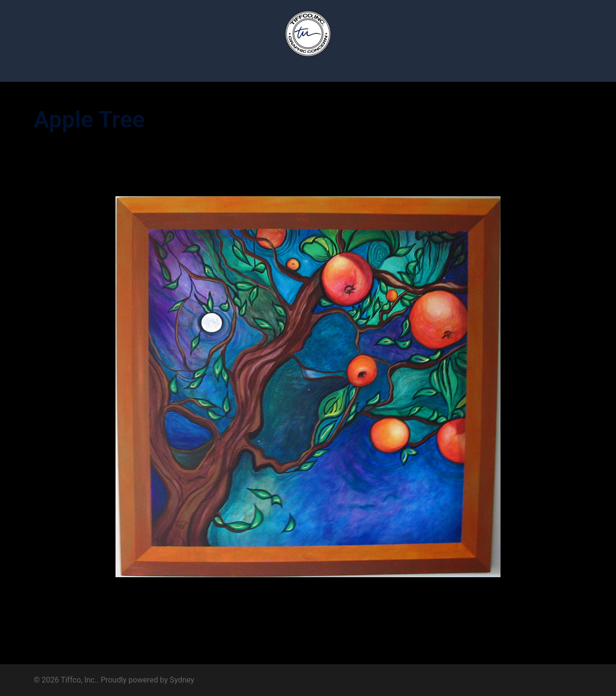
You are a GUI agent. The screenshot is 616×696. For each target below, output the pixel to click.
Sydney (182, 680)
